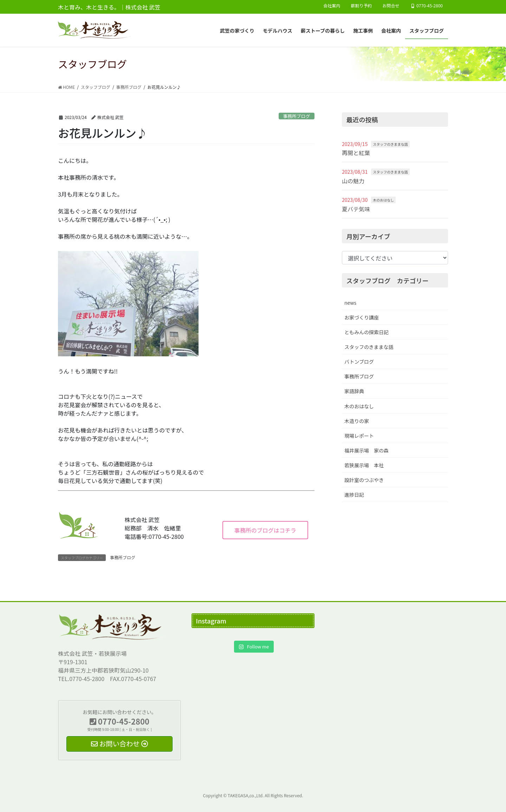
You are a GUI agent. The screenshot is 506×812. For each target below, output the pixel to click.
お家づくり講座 (362, 317)
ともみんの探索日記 (366, 332)
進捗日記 (354, 495)
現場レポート (359, 436)
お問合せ (391, 6)
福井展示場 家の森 (366, 450)
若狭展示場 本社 (364, 465)
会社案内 (332, 6)
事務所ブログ (296, 116)
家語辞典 (354, 391)
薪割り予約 (361, 6)
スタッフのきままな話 (390, 144)
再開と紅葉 (356, 153)
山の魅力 (353, 181)
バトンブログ (359, 362)
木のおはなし (383, 200)
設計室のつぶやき (364, 480)
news (350, 303)
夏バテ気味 (356, 209)
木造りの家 (357, 421)
